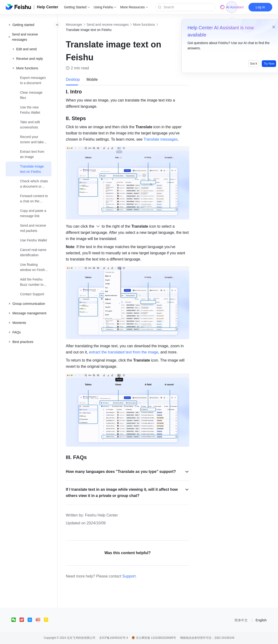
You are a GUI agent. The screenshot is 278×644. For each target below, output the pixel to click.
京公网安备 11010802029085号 (154, 638)
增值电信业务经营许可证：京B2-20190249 (207, 638)
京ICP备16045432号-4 (113, 638)
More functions (154, 25)
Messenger (85, 25)
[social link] (15, 620)
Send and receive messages (118, 25)
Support (139, 576)
